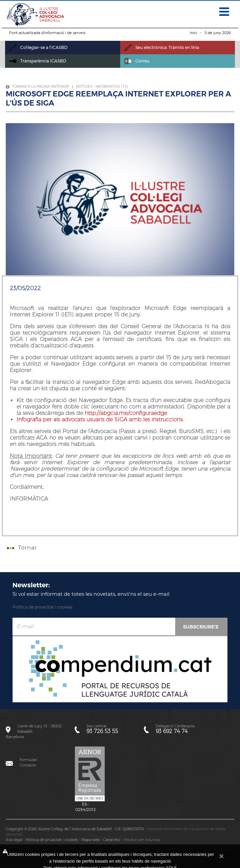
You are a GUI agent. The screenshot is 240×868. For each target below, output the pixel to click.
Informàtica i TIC (112, 87)
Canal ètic (112, 840)
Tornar (21, 548)
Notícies (84, 87)
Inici (193, 33)
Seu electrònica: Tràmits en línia (162, 47)
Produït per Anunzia (142, 840)
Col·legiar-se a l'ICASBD (38, 47)
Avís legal (14, 840)
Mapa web (90, 840)
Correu (137, 61)
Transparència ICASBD (38, 61)
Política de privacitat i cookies (43, 607)
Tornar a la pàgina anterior (37, 87)
